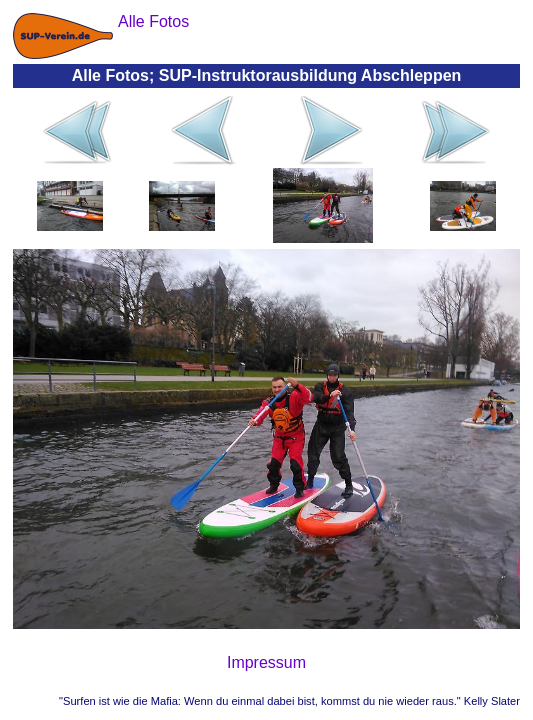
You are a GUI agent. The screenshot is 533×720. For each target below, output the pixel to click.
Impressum (266, 662)
